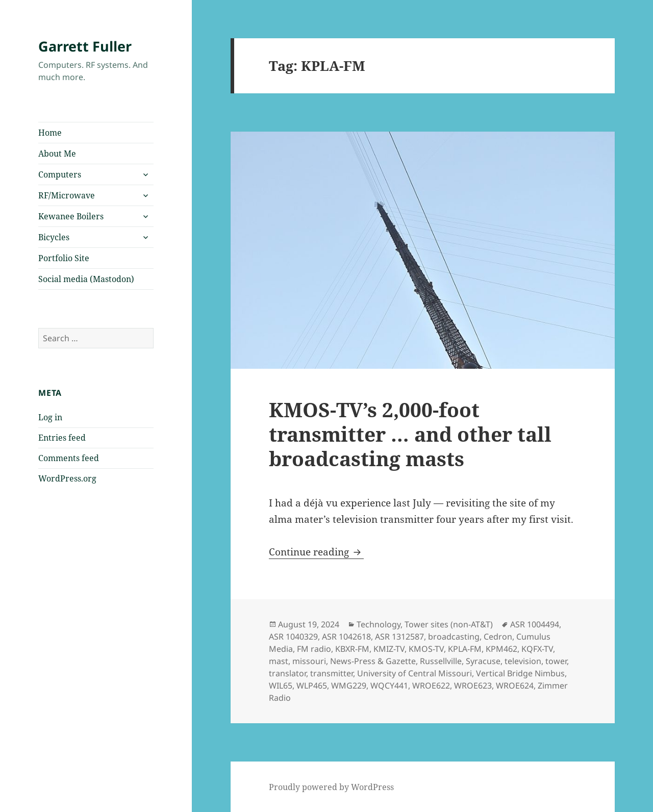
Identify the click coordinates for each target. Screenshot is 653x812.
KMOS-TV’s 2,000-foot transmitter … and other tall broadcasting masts (410, 434)
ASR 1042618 (346, 637)
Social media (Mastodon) (86, 279)
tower (556, 661)
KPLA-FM (465, 649)
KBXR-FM (352, 649)
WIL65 (281, 686)
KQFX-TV (537, 649)
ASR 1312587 (399, 637)
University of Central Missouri (415, 673)
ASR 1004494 (535, 624)
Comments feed (69, 458)
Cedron (498, 637)
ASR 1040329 (293, 637)
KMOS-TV (426, 649)
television (523, 661)
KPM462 (501, 649)
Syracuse (483, 661)
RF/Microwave (67, 195)
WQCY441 (389, 686)
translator (287, 673)
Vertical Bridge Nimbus (520, 673)
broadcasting (454, 637)
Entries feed (62, 438)
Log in (50, 417)
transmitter (332, 673)
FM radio (314, 649)
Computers (60, 174)
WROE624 (515, 686)
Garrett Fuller (85, 46)
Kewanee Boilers (71, 216)
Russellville (441, 661)
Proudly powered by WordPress (331, 787)
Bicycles (54, 237)
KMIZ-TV (389, 649)
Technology (379, 624)
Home (50, 133)
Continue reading (316, 552)
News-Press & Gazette (373, 661)
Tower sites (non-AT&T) (449, 624)
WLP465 (312, 686)
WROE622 (431, 686)
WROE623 (473, 686)
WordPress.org (67, 478)
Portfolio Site (64, 258)
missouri (309, 661)
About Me (57, 154)
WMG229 (349, 686)
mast (279, 661)
